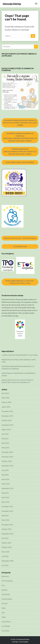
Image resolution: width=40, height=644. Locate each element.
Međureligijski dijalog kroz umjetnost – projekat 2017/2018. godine (20, 282)
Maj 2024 (5, 475)
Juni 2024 (5, 470)
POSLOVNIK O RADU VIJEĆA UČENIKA (20, 162)
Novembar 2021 (7, 525)
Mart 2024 (5, 484)
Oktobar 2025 (7, 420)
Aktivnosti (5, 576)
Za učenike (5, 631)
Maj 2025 (5, 439)
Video (4, 617)
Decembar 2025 (7, 411)
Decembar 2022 (7, 506)
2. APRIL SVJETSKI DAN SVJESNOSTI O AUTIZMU (20, 355)
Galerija (4, 590)
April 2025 (5, 443)
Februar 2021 (6, 543)
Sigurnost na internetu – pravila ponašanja (20, 238)
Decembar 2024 (7, 452)
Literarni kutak (7, 599)
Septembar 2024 (7, 466)
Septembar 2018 (7, 561)
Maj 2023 (5, 493)
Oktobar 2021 (7, 529)
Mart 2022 (5, 520)
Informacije (6, 594)
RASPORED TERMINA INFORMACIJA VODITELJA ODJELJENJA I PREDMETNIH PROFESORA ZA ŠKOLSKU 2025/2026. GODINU (20, 137)
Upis (3, 612)
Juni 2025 (5, 434)
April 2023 (5, 497)
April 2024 (5, 479)
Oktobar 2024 (7, 461)
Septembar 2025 (7, 425)
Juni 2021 (5, 538)
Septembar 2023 (7, 488)
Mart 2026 (5, 398)
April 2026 (5, 393)
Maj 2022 (5, 516)
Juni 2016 (5, 565)
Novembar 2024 (7, 457)
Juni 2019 (5, 556)
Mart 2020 (5, 552)
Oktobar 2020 (7, 547)
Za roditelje (6, 626)
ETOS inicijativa (7, 581)
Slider (4, 608)
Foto (3, 585)
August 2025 (6, 429)
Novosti (4, 603)
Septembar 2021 (7, 534)
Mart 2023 (5, 502)
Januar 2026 (6, 407)
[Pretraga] (36, 47)
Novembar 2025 (7, 416)
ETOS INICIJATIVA (20, 246)
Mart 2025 (5, 448)
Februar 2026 (6, 402)
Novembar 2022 (7, 511)
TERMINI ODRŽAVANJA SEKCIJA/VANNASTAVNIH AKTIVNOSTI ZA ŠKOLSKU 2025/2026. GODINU (20, 151)
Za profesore (6, 622)
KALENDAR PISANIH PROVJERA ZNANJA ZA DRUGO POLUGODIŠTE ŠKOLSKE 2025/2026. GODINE (20, 123)
